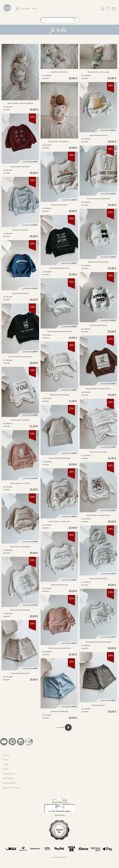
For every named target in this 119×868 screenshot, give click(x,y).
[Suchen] (59, 20)
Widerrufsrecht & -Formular (11, 788)
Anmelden (6, 764)
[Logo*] (7, 3)
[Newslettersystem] (29, 742)
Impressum (7, 755)
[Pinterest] (12, 742)
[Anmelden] (103, 9)
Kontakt (35, 9)
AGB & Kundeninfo (9, 778)
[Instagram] (21, 742)
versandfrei (7, 110)
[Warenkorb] (113, 9)
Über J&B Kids (26, 9)
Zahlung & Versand (9, 774)
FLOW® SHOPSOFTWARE (60, 857)
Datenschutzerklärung (10, 783)
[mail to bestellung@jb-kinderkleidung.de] (4, 742)
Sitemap (6, 769)
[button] (18, 9)
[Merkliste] (108, 9)
